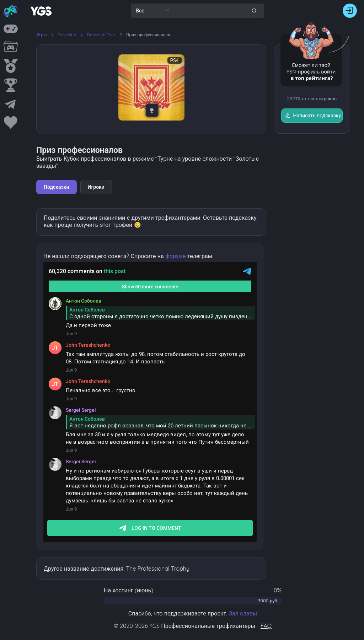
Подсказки (57, 187)
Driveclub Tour (102, 35)
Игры (42, 35)
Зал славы (243, 613)
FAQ (266, 626)
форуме (176, 256)
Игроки (96, 187)
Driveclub (67, 35)
